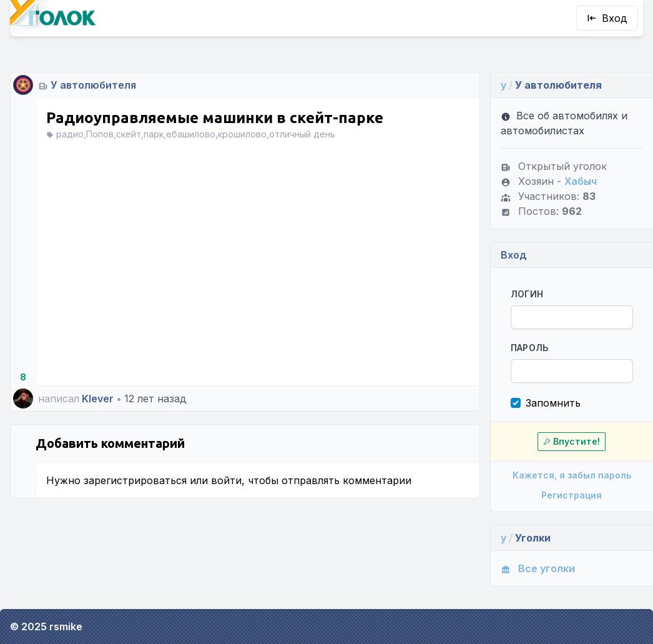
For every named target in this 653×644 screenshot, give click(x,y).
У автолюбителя (93, 85)
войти (226, 480)
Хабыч (581, 181)
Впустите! (572, 441)
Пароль (530, 348)
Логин (527, 294)
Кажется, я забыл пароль (572, 475)
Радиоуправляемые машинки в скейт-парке (215, 118)
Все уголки (538, 568)
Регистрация (572, 495)
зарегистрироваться (135, 480)
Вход (607, 18)
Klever (98, 399)
